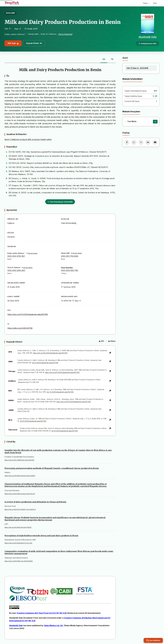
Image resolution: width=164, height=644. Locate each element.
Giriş (155, 3)
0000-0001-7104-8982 (70, 256)
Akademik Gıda (148, 37)
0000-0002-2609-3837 (16, 270)
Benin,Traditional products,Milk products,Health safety (28, 139)
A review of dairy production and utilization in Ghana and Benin (35, 502)
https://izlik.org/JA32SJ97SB (20, 328)
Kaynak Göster (34, 43)
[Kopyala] (110, 353)
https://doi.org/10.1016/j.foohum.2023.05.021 (20, 494)
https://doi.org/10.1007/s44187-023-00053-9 (20, 509)
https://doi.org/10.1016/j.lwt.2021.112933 (18, 527)
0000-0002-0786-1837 (16, 256)
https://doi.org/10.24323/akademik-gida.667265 (28, 314)
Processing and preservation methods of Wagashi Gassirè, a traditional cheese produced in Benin (52, 468)
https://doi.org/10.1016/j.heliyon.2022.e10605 (20, 476)
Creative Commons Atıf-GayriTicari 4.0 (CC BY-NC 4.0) (42, 613)
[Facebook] (127, 142)
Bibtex (112, 341)
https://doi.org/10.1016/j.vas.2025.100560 (19, 561)
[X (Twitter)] (141, 142)
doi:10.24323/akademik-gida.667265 (45, 363)
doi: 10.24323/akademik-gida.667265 (60, 392)
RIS (101, 341)
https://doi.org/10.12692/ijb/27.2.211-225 (18, 543)
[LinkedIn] (148, 142)
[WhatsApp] (134, 142)
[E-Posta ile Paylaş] (155, 142)
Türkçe (146, 3)
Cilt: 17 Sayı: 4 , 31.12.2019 (137, 68)
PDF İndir (13, 43)
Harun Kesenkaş (65, 34)
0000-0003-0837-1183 (70, 270)
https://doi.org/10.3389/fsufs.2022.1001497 (19, 460)
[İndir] (155, 122)
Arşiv (125, 58)
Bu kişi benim (32, 253)
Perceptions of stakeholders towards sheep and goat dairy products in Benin (41, 536)
